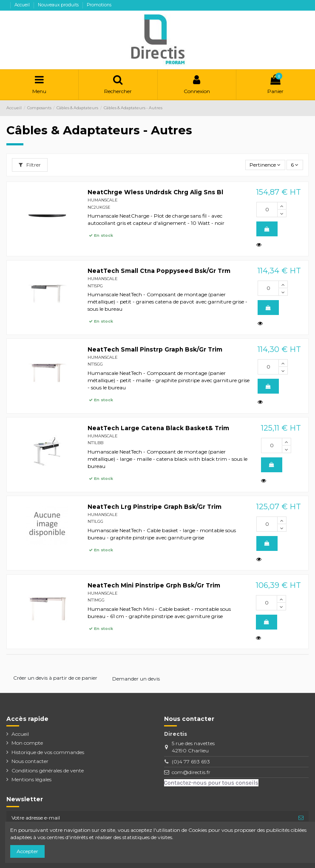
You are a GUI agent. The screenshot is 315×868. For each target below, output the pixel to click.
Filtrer (30, 165)
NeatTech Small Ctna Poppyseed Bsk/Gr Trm (159, 271)
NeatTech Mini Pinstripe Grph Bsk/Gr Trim (154, 585)
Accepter (27, 851)
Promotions (99, 5)
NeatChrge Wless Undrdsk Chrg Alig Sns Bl (155, 192)
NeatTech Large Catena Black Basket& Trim (158, 428)
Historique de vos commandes (48, 752)
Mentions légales (31, 779)
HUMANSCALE (103, 200)
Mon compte (27, 743)
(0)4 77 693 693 (191, 762)
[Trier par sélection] (265, 165)
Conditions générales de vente (48, 770)
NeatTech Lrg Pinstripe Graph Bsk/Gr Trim (155, 507)
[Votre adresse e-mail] (150, 818)
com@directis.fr (191, 772)
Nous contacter (30, 761)
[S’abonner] (301, 818)
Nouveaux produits (59, 5)
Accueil (23, 5)
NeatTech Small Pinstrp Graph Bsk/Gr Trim (155, 349)
